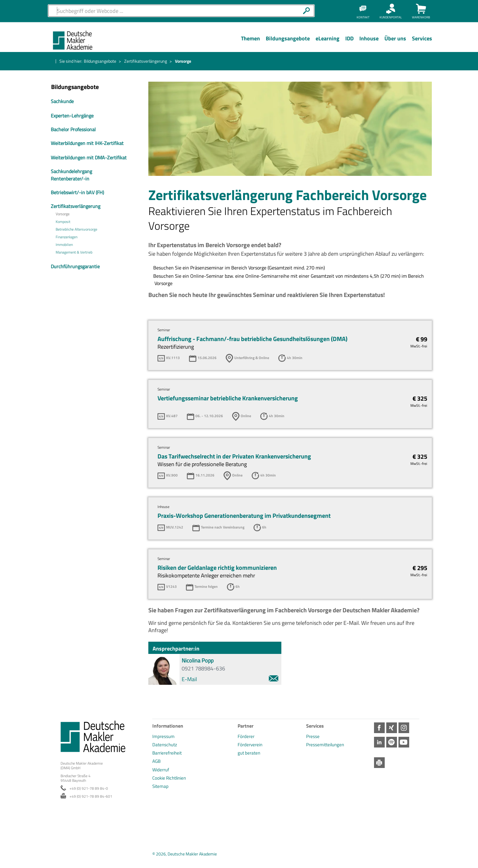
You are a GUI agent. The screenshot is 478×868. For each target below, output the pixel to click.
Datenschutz (165, 745)
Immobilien (64, 245)
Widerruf (161, 770)
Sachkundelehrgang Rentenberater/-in (71, 175)
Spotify (470, 156)
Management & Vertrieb (74, 252)
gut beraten (249, 753)
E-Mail (230, 679)
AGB (156, 761)
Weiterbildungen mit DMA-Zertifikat (89, 158)
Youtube (470, 174)
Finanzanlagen (67, 237)
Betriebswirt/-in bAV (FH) (77, 192)
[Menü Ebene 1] (250, 43)
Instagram (470, 120)
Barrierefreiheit (167, 753)
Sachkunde (62, 101)
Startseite (50, 61)
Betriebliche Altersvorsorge (76, 229)
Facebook (470, 83)
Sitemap (160, 786)
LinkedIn (470, 138)
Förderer (246, 736)
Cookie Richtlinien (169, 778)
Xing (470, 102)
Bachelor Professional (73, 129)
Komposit (63, 222)
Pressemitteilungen (325, 745)
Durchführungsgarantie (75, 266)
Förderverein (250, 745)
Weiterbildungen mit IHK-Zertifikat (87, 143)
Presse (313, 736)
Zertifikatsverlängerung (146, 61)
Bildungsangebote (100, 61)
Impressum (163, 736)
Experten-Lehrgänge (72, 116)
